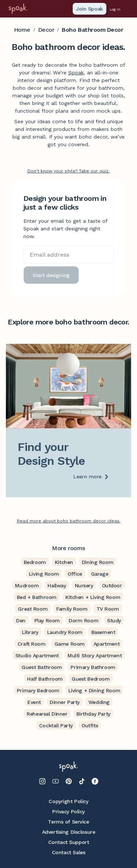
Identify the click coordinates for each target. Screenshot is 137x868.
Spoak (76, 73)
